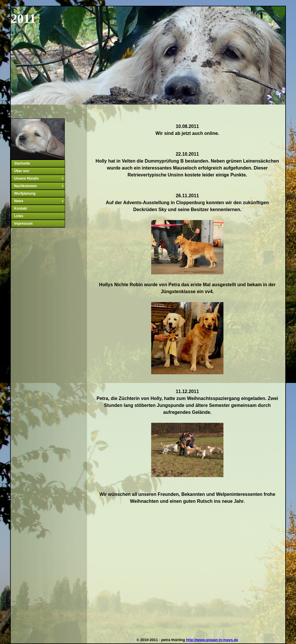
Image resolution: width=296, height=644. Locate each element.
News (39, 201)
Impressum (23, 224)
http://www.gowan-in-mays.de (212, 640)
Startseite (22, 163)
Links (19, 216)
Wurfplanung (25, 193)
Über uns (22, 171)
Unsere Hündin (39, 178)
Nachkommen (39, 186)
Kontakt (21, 209)
